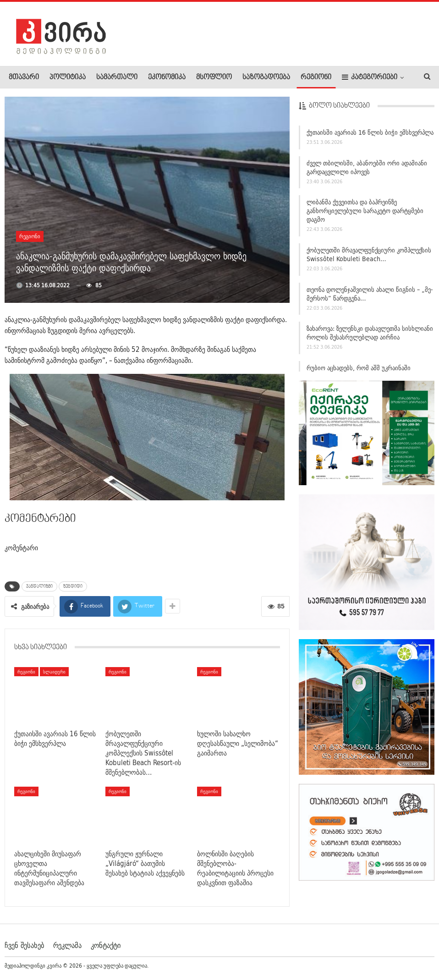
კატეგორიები (370, 77)
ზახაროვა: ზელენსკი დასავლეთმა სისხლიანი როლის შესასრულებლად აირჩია (370, 337)
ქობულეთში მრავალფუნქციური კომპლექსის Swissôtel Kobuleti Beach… (369, 259)
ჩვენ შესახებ (24, 945)
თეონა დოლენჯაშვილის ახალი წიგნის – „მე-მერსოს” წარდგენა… (370, 298)
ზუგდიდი (73, 586)
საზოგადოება (266, 77)
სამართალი (117, 77)
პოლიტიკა (68, 77)
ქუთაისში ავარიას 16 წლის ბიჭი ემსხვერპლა (370, 137)
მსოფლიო (214, 77)
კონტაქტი (106, 945)
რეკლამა (67, 945)
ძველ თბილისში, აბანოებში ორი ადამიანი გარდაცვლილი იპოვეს (367, 172)
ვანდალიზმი (39, 586)
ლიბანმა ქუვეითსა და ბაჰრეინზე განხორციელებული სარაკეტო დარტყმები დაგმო (365, 215)
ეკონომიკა (167, 77)
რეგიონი (316, 77)
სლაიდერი (54, 672)
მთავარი (24, 77)
